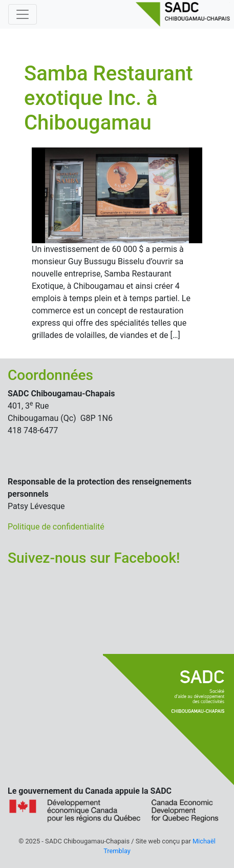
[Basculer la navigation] (23, 14)
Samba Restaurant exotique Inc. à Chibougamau (109, 98)
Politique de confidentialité (56, 527)
